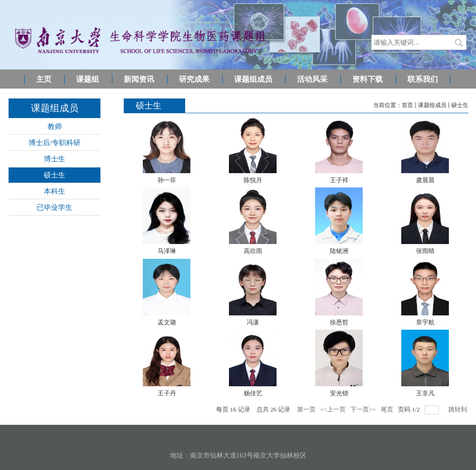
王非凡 (425, 393)
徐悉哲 (339, 322)
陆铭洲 (339, 251)
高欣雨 (253, 251)
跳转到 (458, 409)
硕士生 (460, 105)
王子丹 (167, 393)
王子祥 (339, 180)
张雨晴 (425, 251)
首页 (407, 105)
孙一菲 (167, 180)
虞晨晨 (425, 180)
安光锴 (339, 393)
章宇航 (425, 322)
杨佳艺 (253, 393)
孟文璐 (167, 322)
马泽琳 (167, 251)
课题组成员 (432, 105)
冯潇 (253, 322)
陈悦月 (253, 180)
